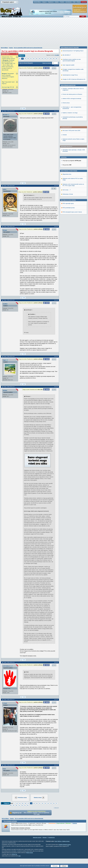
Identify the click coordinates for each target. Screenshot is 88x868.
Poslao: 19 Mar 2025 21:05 (9, 300)
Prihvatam (55, 866)
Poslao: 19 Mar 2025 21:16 (9, 662)
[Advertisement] (44, 33)
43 (17, 803)
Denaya (5, 230)
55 (42, 59)
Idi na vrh (57, 808)
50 (28, 59)
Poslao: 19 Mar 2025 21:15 (9, 387)
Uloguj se (44, 2)
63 (25, 805)
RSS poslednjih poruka (69, 156)
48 (22, 59)
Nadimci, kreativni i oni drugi (70, 231)
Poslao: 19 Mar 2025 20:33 (9, 111)
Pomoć (78, 2)
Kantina (57, 2)
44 (20, 803)
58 (51, 59)
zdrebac (5, 390)
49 (25, 59)
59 (54, 59)
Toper (4, 360)
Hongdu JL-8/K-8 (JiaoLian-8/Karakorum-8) (74, 198)
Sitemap (45, 837)
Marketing (84, 2)
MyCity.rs (60, 841)
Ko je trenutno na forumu (10, 821)
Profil (24, 108)
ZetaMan (5, 304)
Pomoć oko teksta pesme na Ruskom (72, 213)
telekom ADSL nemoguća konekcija (72, 217)
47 (20, 59)
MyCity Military (37, 2)
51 (31, 59)
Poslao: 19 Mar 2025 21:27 (9, 700)
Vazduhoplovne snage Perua (70, 193)
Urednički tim (52, 837)
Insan (4, 769)
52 (34, 59)
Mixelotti (5, 115)
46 (25, 803)
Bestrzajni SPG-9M (8, 87)
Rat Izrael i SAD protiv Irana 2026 (71, 78)
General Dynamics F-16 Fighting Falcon (73, 169)
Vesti (56, 841)
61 (19, 805)
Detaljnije (75, 823)
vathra (4, 189)
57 (48, 59)
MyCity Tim (15, 854)
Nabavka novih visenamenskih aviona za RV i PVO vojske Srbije (73, 133)
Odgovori (21, 56)
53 (37, 59)
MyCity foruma (30, 853)
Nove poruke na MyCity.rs (68, 204)
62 (22, 805)
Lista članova (68, 2)
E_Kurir (5, 703)
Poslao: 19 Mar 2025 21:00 (9, 227)
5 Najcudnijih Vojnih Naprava (8, 83)
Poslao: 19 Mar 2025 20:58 (9, 186)
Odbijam (64, 866)
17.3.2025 (57, 55)
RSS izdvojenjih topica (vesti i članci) (72, 160)
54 (39, 59)
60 (56, 59)
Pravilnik (62, 2)
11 (55, 189)
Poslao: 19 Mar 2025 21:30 (9, 765)
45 (23, 803)
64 (28, 805)
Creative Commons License (65, 845)
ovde (19, 856)
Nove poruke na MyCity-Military (70, 166)
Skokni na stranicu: (47, 63)
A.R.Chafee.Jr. (7, 666)
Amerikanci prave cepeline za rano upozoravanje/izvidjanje (72, 178)
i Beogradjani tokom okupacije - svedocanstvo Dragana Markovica (8, 76)
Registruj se (51, 2)
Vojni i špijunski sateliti (68, 183)
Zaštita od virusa (66, 841)
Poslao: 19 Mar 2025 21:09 (9, 356)
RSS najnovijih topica (68, 151)
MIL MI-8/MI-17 (67, 173)
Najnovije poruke (37, 837)
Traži (74, 2)
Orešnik (65, 83)
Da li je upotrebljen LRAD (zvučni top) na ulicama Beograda (28, 48)
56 (45, 59)
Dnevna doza (66, 221)
